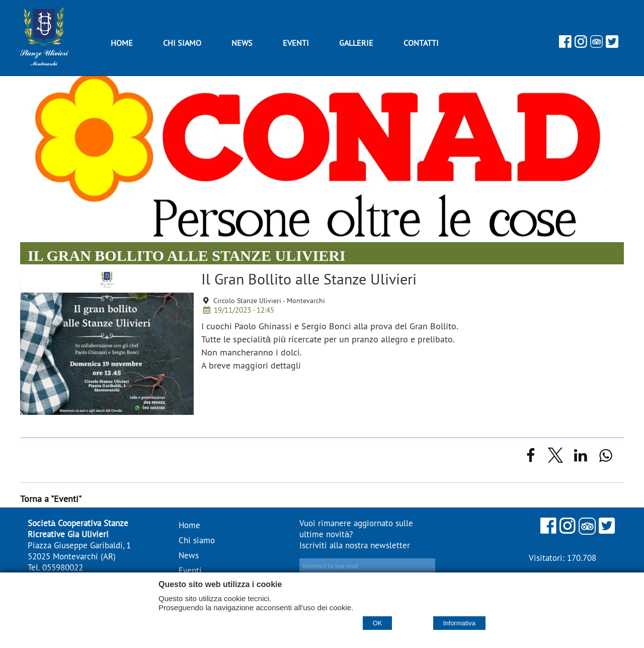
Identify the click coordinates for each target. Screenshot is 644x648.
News (242, 43)
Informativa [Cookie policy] (459, 623)
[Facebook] (565, 45)
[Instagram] (581, 45)
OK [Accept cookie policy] (378, 623)
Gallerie (356, 43)
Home (189, 525)
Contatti (421, 43)
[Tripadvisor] (596, 45)
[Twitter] (612, 45)
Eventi (296, 43)
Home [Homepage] (122, 43)
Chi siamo (182, 43)
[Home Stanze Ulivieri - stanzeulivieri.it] (44, 62)
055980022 (63, 567)
